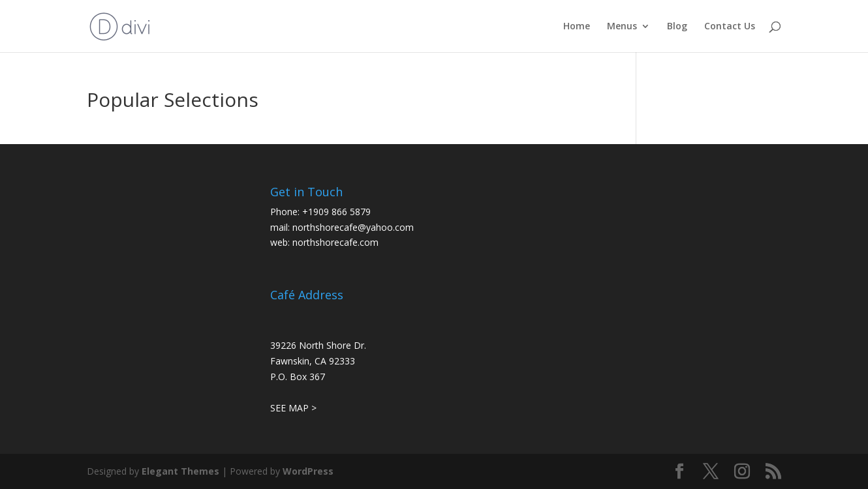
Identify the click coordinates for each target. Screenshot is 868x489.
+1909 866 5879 (336, 212)
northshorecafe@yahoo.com (353, 227)
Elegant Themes (180, 471)
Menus (622, 27)
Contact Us (730, 27)
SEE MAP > (293, 408)
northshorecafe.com (335, 242)
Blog (677, 27)
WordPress (308, 471)
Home (577, 27)
